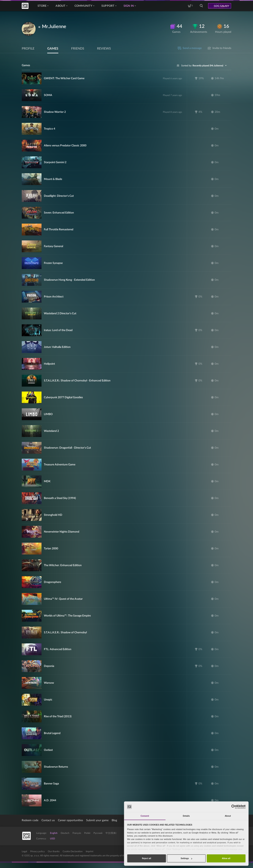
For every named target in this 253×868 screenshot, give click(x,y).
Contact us (48, 820)
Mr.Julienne (54, 27)
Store (43, 6)
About (61, 6)
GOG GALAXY (222, 6)
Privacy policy (37, 851)
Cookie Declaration (73, 851)
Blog (114, 820)
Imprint (90, 851)
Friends (78, 49)
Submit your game (97, 820)
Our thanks (54, 851)
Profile (28, 49)
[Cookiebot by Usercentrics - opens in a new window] (233, 807)
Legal (24, 851)
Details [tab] (186, 816)
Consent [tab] (145, 816)
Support (109, 6)
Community (84, 6)
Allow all (226, 858)
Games (53, 49)
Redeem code (30, 820)
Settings (186, 858)
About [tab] (228, 816)
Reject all (146, 858)
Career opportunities (70, 820)
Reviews (104, 49)
